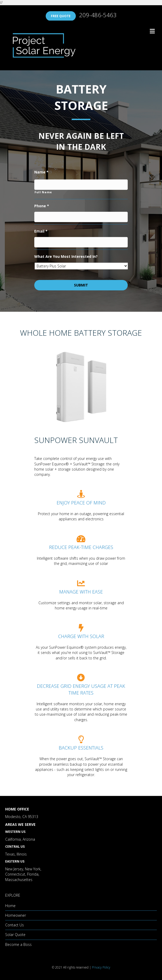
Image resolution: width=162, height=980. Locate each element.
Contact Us (15, 925)
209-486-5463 (98, 15)
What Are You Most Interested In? (66, 257)
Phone (42, 206)
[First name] (81, 185)
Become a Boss (18, 944)
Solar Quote (15, 935)
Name (41, 172)
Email (41, 231)
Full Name (43, 192)
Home (10, 906)
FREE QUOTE (61, 16)
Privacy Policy (101, 967)
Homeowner (16, 915)
